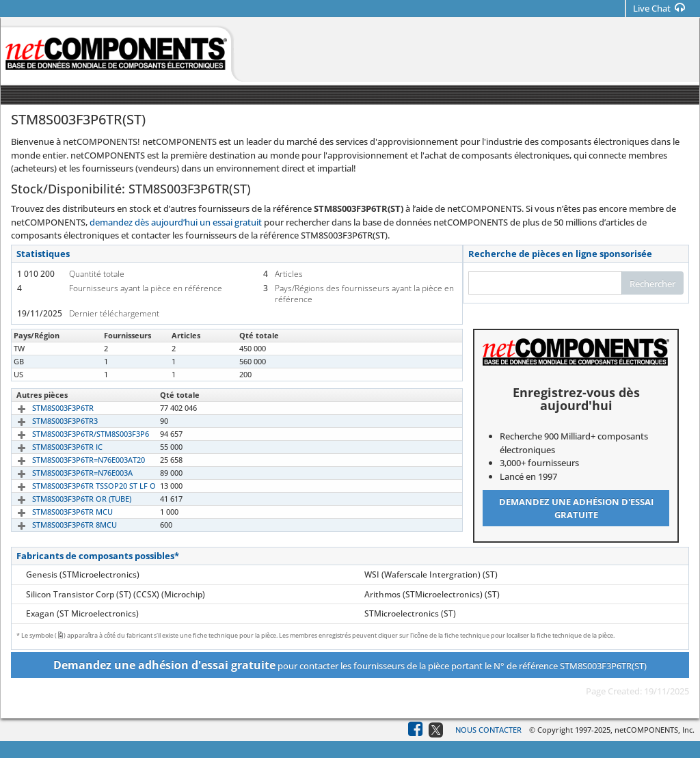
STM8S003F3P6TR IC (52, 447)
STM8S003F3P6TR (47, 408)
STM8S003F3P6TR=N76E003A (67, 473)
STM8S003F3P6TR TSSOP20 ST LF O (78, 486)
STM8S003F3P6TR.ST (52, 374)
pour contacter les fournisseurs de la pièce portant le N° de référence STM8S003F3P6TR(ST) (350, 665)
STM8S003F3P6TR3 (49, 421)
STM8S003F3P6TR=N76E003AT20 (73, 460)
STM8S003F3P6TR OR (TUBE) (66, 499)
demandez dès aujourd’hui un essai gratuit (176, 222)
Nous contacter (488, 730)
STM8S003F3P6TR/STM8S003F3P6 (75, 434)
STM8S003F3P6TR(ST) (53, 348)
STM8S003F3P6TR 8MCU (59, 525)
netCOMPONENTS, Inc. (655, 730)
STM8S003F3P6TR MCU (57, 512)
